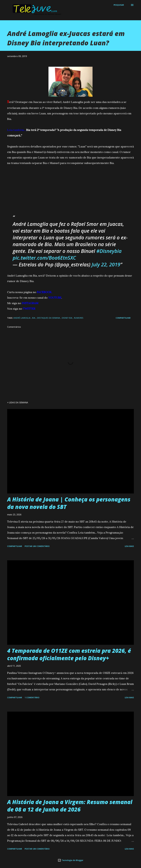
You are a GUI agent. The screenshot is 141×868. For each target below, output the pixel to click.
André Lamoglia (22, 318)
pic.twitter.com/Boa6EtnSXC (44, 258)
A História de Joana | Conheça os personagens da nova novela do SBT (69, 503)
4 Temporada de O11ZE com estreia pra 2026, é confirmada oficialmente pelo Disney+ (69, 654)
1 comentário (32, 697)
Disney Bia (67, 318)
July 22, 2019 (106, 265)
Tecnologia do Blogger (70, 860)
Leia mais (129, 546)
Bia (34, 318)
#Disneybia (109, 251)
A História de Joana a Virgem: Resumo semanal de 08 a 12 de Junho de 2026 (70, 806)
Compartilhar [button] (123, 318)
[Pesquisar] (119, 5)
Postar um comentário (37, 546)
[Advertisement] (28, 189)
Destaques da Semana (49, 318)
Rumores (79, 318)
